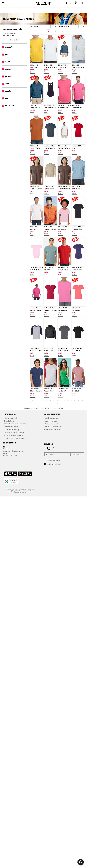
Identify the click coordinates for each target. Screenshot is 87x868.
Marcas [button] (8, 69)
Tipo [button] (6, 54)
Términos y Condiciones (24, 489)
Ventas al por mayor (11, 427)
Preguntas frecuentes (53, 464)
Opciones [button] (9, 76)
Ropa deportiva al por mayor (14, 435)
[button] (66, 3)
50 (79, 400)
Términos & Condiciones (53, 430)
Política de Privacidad (11, 489)
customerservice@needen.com (14, 451)
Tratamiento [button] (9, 106)
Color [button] (7, 84)
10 (64, 400)
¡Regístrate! (77, 454)
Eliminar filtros (15, 40)
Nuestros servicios (50, 421)
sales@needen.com (10, 455)
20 (68, 400)
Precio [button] (7, 62)
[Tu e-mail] (57, 454)
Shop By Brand (9, 421)
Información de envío (51, 424)
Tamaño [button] (8, 91)
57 (63, 31)
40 (75, 400)
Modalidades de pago (52, 418)
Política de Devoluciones (53, 427)
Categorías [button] (9, 47)
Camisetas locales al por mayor (15, 424)
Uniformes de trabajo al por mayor (16, 438)
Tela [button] (6, 98)
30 (71, 400)
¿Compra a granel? (11, 418)
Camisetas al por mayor (12, 430)
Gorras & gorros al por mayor (14, 433)
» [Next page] (66, 31)
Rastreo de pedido (53, 461)
